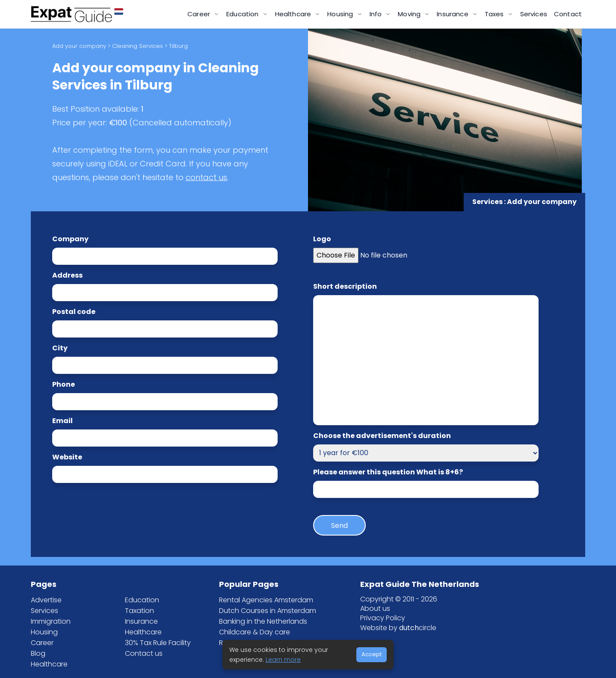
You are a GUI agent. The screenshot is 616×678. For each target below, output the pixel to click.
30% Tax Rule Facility (158, 643)
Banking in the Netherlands (263, 621)
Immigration (51, 621)
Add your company (79, 46)
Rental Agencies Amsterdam (266, 600)
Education (142, 600)
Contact (568, 14)
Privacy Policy (383, 618)
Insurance (141, 621)
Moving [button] (410, 14)
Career (42, 643)
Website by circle (398, 628)
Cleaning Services (138, 46)
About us (375, 608)
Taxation (139, 611)
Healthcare (49, 664)
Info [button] (377, 14)
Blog (38, 653)
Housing (44, 632)
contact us (206, 177)
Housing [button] (341, 14)
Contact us (144, 653)
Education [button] (243, 14)
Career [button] (200, 14)
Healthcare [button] (294, 14)
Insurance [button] (453, 14)
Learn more (283, 660)
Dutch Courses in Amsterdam (268, 611)
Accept (372, 654)
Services (534, 14)
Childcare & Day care (255, 632)
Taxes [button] (495, 14)
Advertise (46, 600)
